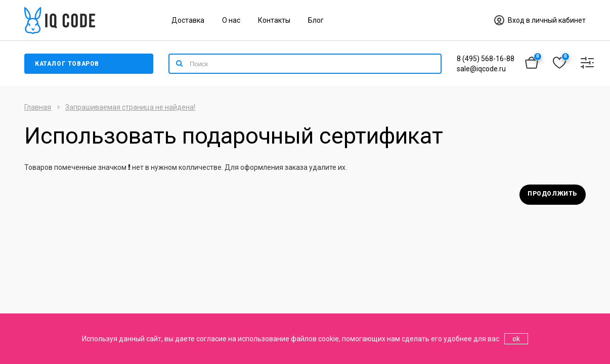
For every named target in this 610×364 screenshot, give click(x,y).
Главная (38, 107)
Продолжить (553, 194)
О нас (231, 20)
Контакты (274, 20)
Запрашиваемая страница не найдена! (130, 107)
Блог (316, 20)
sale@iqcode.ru (481, 69)
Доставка (188, 20)
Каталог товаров (67, 64)
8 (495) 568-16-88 (486, 59)
